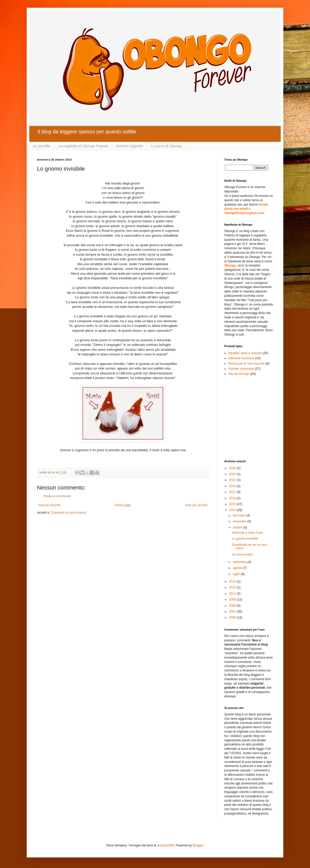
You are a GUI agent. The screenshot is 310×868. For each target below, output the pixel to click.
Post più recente (49, 505)
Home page (123, 505)
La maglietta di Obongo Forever (83, 146)
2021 (233, 480)
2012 (233, 587)
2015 (233, 504)
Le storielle (42, 146)
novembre (240, 521)
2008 (233, 606)
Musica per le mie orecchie (246, 364)
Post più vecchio (196, 505)
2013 (233, 581)
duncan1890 (166, 845)
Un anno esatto (242, 555)
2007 (233, 612)
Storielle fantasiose (241, 369)
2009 (233, 599)
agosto (238, 568)
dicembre (240, 515)
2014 (233, 510)
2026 (233, 468)
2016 (233, 498)
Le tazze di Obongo (166, 146)
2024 (233, 474)
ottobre (238, 528)
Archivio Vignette (130, 146)
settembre (240, 562)
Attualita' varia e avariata (245, 353)
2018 (233, 486)
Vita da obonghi (239, 374)
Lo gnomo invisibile (245, 539)
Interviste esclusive (241, 358)
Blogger (198, 845)
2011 (233, 594)
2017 (233, 492)
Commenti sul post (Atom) (68, 513)
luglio (237, 574)
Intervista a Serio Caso (248, 533)
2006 (233, 617)
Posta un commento (57, 496)
